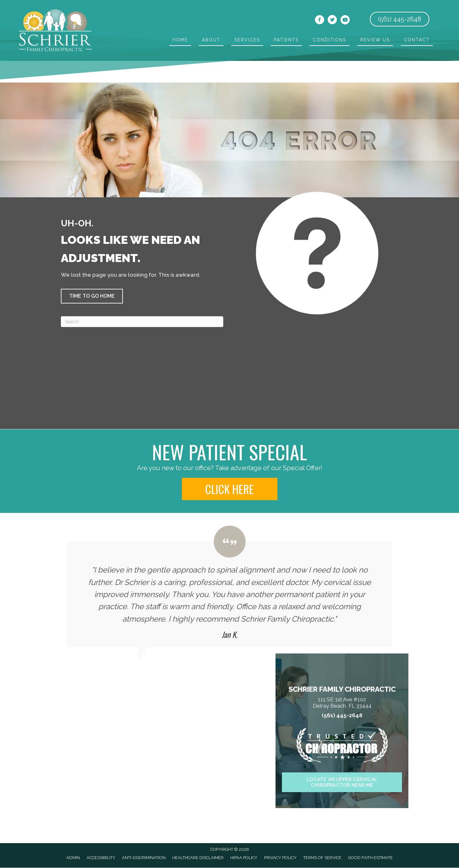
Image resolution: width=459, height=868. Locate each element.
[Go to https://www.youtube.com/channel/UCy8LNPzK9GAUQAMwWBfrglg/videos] (345, 21)
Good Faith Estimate (370, 858)
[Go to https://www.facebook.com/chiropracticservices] (319, 21)
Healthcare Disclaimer (198, 858)
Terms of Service (322, 858)
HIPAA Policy (244, 858)
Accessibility (101, 858)
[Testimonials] (230, 586)
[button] (92, 296)
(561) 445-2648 (342, 715)
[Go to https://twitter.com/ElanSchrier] (332, 21)
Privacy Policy (280, 858)
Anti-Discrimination (144, 858)
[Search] (142, 322)
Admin (73, 858)
